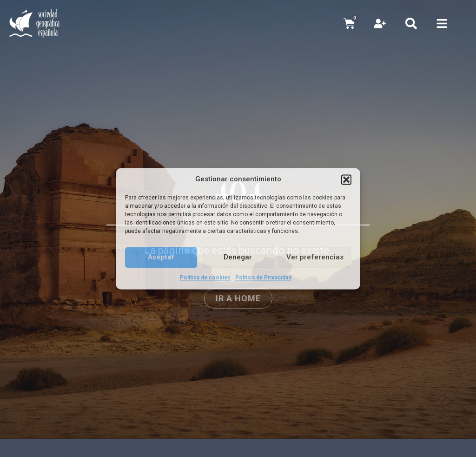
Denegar (238, 257)
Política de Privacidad (263, 278)
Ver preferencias (315, 257)
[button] (346, 179)
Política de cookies (205, 278)
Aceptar (161, 257)
